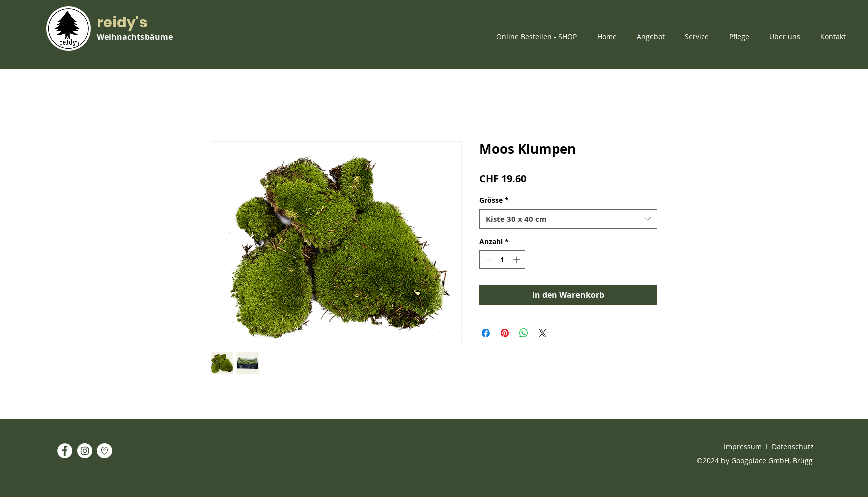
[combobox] (568, 219)
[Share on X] (543, 333)
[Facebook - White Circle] (65, 451)
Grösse (494, 200)
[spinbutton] (502, 260)
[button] (539, 37)
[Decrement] (487, 260)
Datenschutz (793, 447)
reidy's (122, 22)
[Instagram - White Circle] (85, 451)
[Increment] (518, 260)
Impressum (743, 447)
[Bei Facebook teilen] (486, 333)
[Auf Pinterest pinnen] (505, 333)
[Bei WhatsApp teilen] (524, 333)
